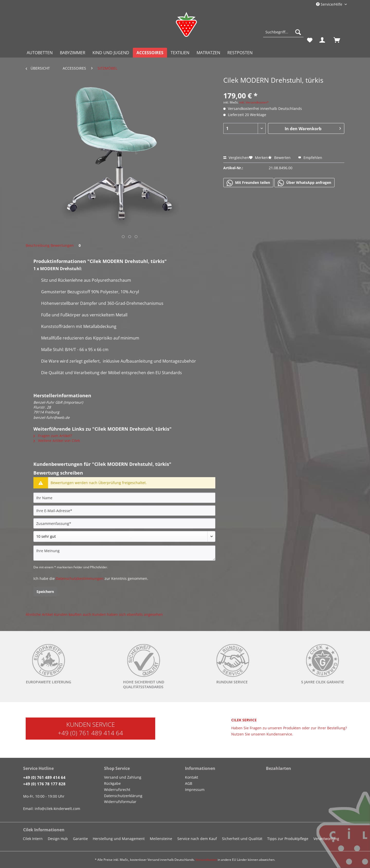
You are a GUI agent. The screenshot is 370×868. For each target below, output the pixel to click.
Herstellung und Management (119, 839)
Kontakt (192, 777)
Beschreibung (38, 245)
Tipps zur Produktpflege (288, 839)
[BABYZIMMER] (73, 53)
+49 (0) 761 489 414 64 (90, 733)
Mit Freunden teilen (248, 183)
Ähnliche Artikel (39, 614)
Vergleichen (236, 158)
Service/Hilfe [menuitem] (330, 4)
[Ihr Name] (124, 498)
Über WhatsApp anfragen (304, 183)
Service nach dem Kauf (197, 839)
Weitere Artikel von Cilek (57, 441)
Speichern (45, 592)
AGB (189, 783)
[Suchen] (298, 32)
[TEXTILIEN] (180, 53)
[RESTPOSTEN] (240, 53)
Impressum (195, 790)
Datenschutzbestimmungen (80, 578)
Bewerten (280, 158)
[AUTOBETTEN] (40, 53)
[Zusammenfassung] (124, 523)
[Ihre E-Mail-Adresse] (124, 511)
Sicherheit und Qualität (242, 839)
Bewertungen (67, 245)
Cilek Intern (33, 839)
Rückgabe (112, 783)
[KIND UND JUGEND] (111, 53)
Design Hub (58, 839)
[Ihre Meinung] (124, 553)
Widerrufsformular (120, 802)
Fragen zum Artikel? (53, 436)
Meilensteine (161, 839)
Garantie (80, 839)
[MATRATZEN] (208, 53)
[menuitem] (283, 35)
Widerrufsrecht (117, 790)
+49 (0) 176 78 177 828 (44, 784)
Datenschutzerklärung (123, 796)
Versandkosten (206, 860)
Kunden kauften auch (73, 614)
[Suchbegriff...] (283, 32)
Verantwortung (326, 839)
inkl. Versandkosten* (254, 102)
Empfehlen (310, 158)
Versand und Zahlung (123, 777)
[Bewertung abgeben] (124, 536)
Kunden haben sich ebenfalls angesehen (128, 614)
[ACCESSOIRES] (150, 53)
